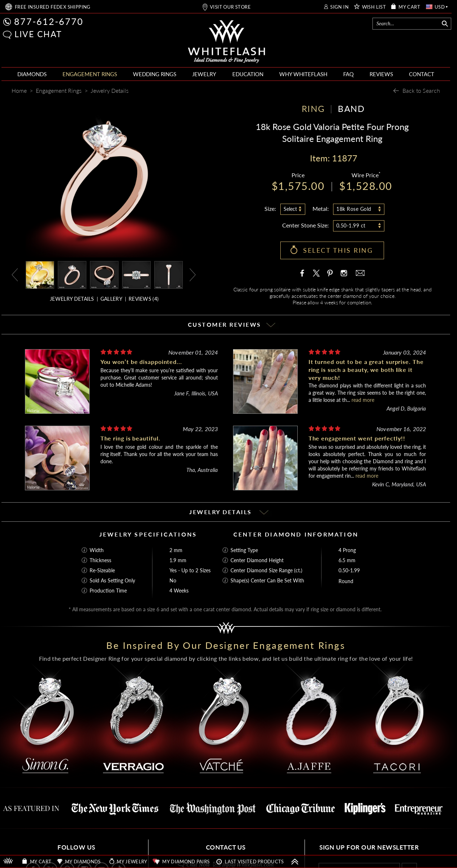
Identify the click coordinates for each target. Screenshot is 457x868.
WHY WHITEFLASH (303, 74)
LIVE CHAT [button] (38, 34)
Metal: (321, 209)
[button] (7, 35)
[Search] (407, 24)
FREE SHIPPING (53, 7)
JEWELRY (204, 74)
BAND (351, 108)
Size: (270, 209)
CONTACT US (226, 847)
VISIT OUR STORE (230, 7)
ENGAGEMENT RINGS (90, 74)
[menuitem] (32, 74)
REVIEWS (381, 74)
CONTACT (422, 74)
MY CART (409, 7)
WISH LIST (374, 7)
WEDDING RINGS (155, 74)
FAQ (348, 74)
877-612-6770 (49, 21)
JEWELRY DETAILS (72, 299)
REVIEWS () (144, 299)
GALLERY (111, 299)
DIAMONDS (32, 74)
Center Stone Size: (305, 225)
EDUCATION (248, 74)
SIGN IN (339, 7)
